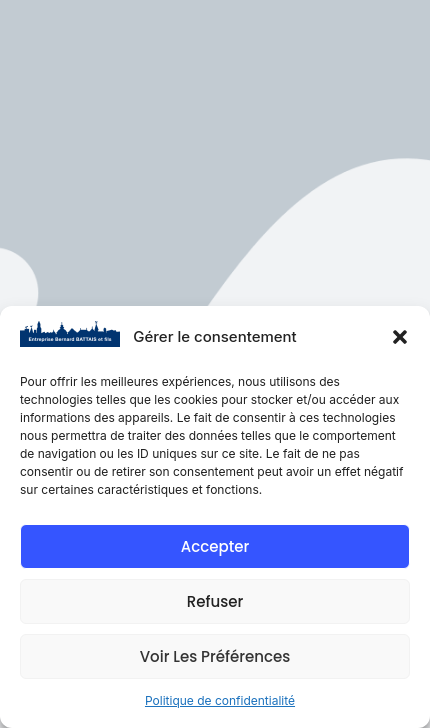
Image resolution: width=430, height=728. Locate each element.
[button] (400, 337)
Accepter (215, 546)
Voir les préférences (215, 656)
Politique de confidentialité (220, 700)
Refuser (215, 601)
